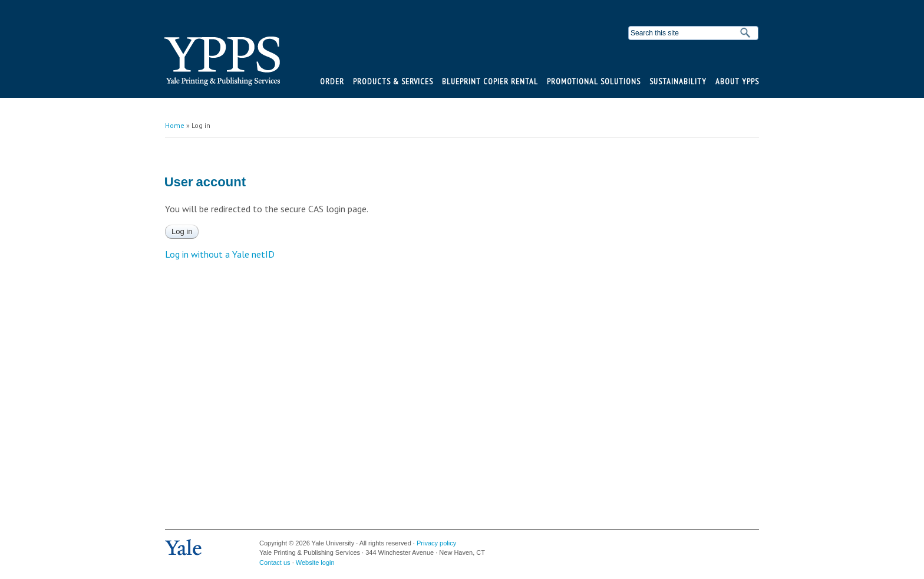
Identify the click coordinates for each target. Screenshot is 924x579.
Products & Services (393, 81)
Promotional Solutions (594, 81)
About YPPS (737, 81)
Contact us (275, 562)
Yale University (183, 548)
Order (332, 81)
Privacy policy (436, 543)
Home (175, 125)
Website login (315, 562)
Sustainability (678, 81)
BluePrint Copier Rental (490, 81)
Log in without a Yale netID (220, 254)
